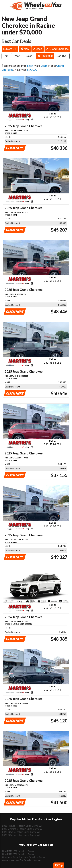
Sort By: (62, 56)
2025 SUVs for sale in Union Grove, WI (21, 835)
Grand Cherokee (57, 49)
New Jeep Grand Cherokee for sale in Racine (24, 857)
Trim (7, 56)
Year (18, 56)
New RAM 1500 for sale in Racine (18, 851)
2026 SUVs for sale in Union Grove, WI (21, 832)
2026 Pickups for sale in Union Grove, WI (22, 826)
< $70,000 (45, 56)
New (25, 49)
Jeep (38, 49)
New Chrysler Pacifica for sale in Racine (21, 860)
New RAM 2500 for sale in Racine (18, 854)
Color (30, 56)
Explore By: (10, 49)
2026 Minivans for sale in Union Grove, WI (22, 829)
